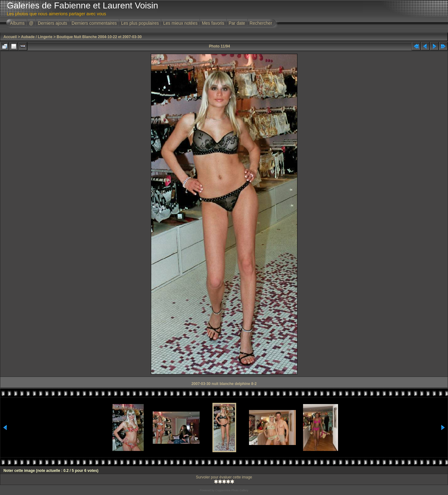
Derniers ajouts (52, 23)
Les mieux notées (180, 23)
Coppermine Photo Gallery (232, 490)
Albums (17, 23)
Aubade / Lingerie (37, 37)
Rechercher (261, 23)
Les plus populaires (140, 23)
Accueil (10, 37)
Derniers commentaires (94, 23)
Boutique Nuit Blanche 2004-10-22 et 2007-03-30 (99, 37)
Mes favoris (213, 23)
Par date (237, 23)
